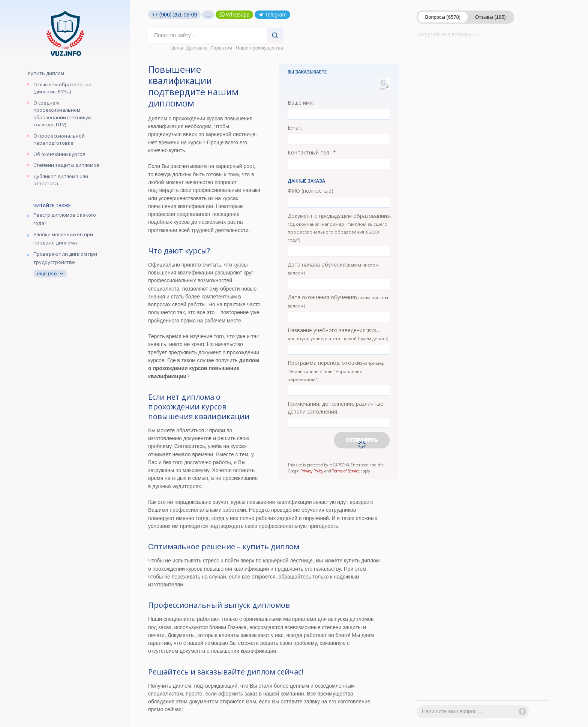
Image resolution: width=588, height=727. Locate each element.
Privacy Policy (312, 471)
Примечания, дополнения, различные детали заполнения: (335, 408)
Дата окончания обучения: (338, 301)
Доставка (197, 48)
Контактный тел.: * (312, 152)
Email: (295, 128)
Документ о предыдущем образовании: (339, 228)
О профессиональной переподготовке (59, 139)
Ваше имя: (301, 103)
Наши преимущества (260, 48)
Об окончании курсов (59, 154)
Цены (176, 48)
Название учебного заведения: (338, 334)
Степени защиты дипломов (66, 165)
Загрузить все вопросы (448, 34)
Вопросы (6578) (443, 17)
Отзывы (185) (490, 17)
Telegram (272, 15)
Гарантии (222, 48)
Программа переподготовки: (336, 371)
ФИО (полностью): (311, 191)
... (208, 15)
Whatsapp (235, 15)
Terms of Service (346, 471)
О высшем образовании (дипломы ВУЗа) (62, 88)
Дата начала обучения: (333, 268)
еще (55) (50, 274)
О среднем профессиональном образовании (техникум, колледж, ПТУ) (63, 114)
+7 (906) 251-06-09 (174, 15)
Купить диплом (46, 73)
